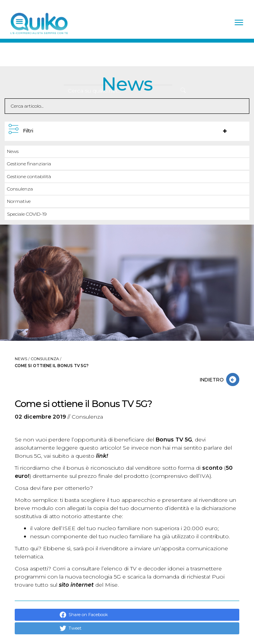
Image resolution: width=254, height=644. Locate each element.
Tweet (70, 628)
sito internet (76, 585)
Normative (19, 201)
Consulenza (20, 189)
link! (102, 456)
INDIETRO (213, 380)
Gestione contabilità (29, 176)
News (13, 151)
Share (71, 615)
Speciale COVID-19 (27, 214)
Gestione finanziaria (29, 164)
